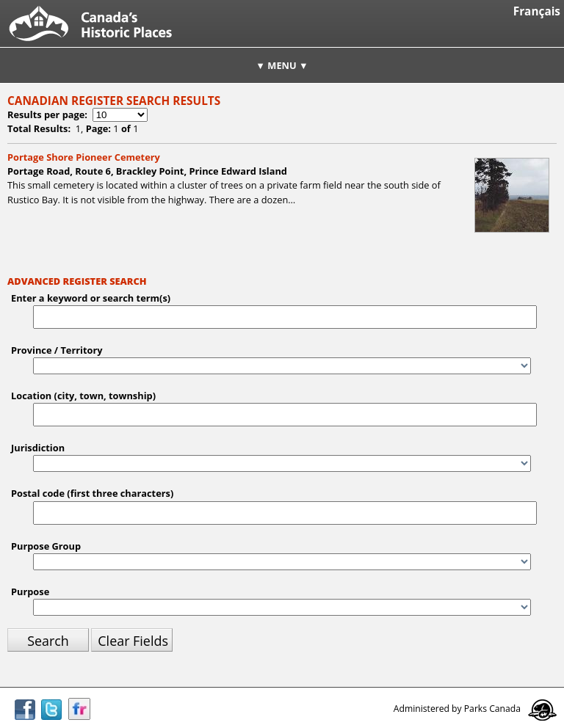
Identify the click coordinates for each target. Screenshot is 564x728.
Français (537, 11)
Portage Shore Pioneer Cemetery (84, 157)
